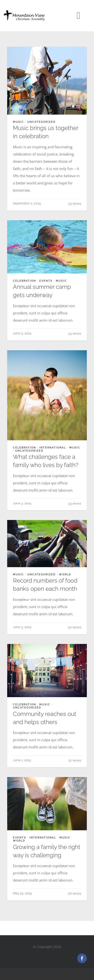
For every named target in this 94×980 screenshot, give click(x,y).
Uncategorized (41, 122)
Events (46, 281)
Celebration (24, 281)
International (53, 448)
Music (18, 122)
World (65, 574)
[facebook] (82, 958)
